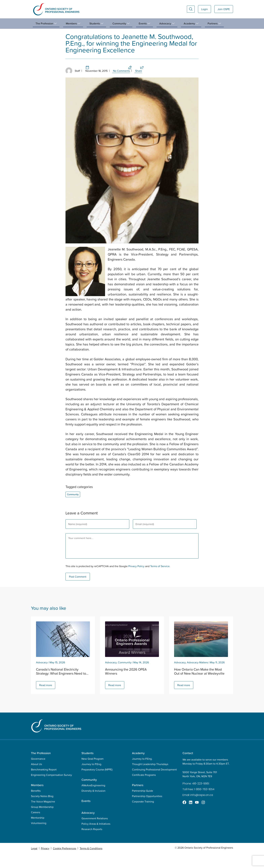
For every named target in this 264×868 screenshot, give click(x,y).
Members (37, 799)
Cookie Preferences (64, 863)
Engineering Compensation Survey (51, 789)
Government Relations (95, 833)
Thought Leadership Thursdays (150, 778)
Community (44, 32)
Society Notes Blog (42, 810)
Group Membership (42, 821)
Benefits (36, 805)
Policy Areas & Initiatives (96, 838)
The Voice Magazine (43, 816)
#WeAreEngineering (93, 800)
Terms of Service (160, 580)
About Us (36, 778)
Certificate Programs (144, 789)
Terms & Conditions (91, 863)
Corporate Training (143, 816)
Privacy (45, 863)
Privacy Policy (136, 580)
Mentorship (38, 832)
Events (86, 815)
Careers (36, 827)
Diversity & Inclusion (93, 805)
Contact (188, 767)
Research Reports (92, 843)
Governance (38, 773)
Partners (138, 799)
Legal (34, 863)
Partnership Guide (143, 805)
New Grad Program (93, 773)
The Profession (41, 767)
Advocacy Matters (197, 677)
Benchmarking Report (44, 784)
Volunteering (39, 837)
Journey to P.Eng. (92, 778)
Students (87, 767)
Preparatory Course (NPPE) (97, 784)
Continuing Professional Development (154, 784)
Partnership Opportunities (147, 810)
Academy (138, 767)
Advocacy (42, 677)
